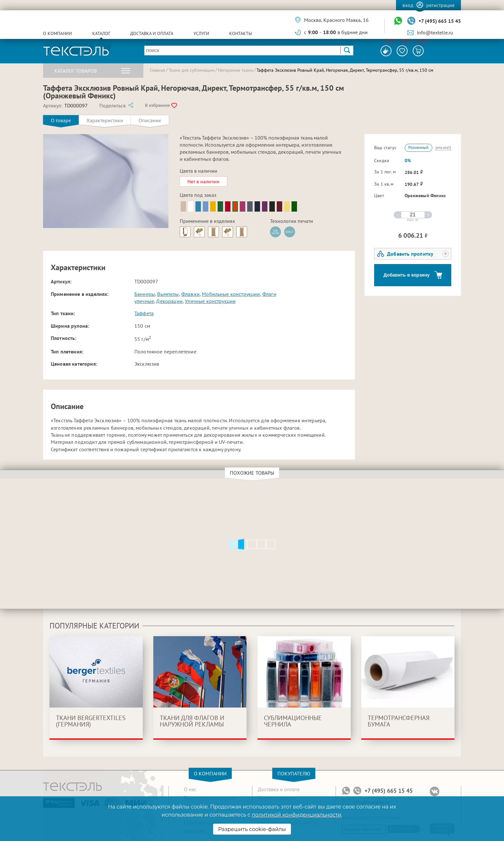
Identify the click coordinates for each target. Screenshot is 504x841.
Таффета (144, 313)
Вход (408, 5)
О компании (58, 33)
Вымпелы (168, 294)
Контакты (241, 33)
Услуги (201, 33)
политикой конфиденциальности (296, 815)
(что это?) (443, 147)
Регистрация (440, 5)
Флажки (190, 294)
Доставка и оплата (152, 33)
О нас (190, 789)
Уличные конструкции (210, 301)
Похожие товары (253, 473)
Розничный (418, 147)
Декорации (169, 301)
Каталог (101, 33)
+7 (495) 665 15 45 (440, 21)
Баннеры (145, 294)
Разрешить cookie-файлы (252, 829)
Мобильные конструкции (231, 294)
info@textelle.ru (435, 32)
